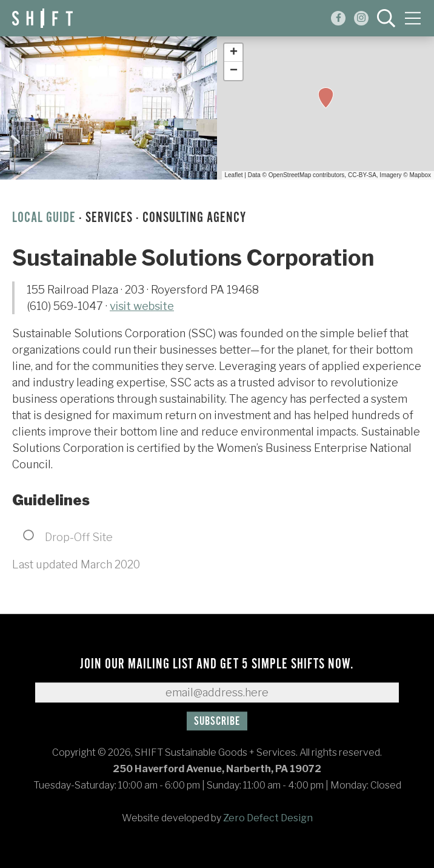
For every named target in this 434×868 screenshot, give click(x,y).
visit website (142, 306)
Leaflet (234, 175)
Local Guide (44, 218)
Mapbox (420, 175)
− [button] (234, 71)
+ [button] (234, 53)
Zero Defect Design (268, 818)
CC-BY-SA (362, 175)
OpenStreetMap (290, 175)
